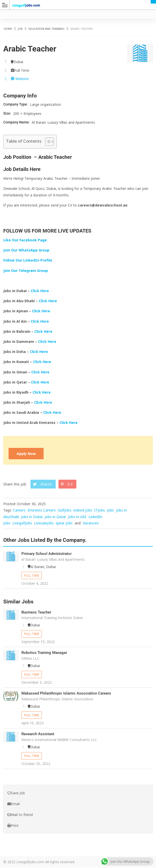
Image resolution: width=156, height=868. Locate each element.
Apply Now (27, 454)
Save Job (16, 793)
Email (13, 804)
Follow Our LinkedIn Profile (28, 260)
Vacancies (91, 524)
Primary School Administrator (48, 554)
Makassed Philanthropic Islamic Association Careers (69, 694)
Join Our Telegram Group (26, 271)
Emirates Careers (42, 511)
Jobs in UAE (77, 517)
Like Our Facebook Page (25, 240)
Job (20, 29)
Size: (8, 113)
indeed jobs (83, 511)
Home (8, 29)
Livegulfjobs (22, 524)
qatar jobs (64, 524)
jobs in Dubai (32, 517)
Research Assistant (39, 734)
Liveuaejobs (44, 524)
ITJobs (100, 511)
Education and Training (46, 29)
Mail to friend (20, 815)
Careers (19, 511)
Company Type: (16, 104)
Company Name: (17, 122)
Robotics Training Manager (46, 653)
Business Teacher (38, 613)
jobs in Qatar (55, 517)
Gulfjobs (65, 511)
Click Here (40, 291)
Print (13, 826)
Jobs (110, 511)
